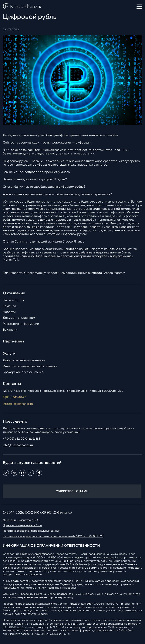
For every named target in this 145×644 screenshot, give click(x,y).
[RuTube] (22, 473)
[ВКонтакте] (6, 473)
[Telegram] (14, 473)
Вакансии (10, 330)
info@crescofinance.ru (18, 404)
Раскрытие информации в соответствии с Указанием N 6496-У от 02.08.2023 (53, 536)
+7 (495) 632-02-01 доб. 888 (22, 439)
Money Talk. (11, 259)
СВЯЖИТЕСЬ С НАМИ (72, 491)
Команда (9, 306)
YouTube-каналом (43, 256)
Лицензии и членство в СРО (21, 520)
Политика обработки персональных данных (32, 531)
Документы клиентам (19, 318)
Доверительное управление (24, 360)
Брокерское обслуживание (23, 372)
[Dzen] (31, 473)
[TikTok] (39, 473)
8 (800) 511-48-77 (14, 397)
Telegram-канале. (103, 249)
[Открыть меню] (139, 7)
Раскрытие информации (21, 324)
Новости (9, 312)
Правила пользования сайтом (22, 525)
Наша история (13, 300)
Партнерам (13, 341)
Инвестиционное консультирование (30, 366)
